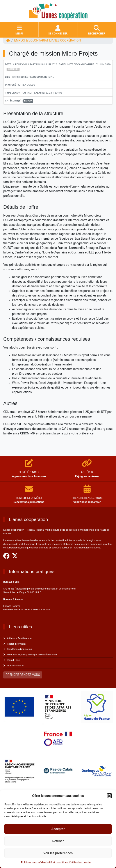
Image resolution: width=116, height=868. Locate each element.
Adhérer (11, 638)
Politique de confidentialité (42, 655)
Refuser (58, 841)
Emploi (28, 101)
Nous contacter (15, 666)
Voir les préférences (58, 853)
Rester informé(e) (17, 644)
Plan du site (13, 660)
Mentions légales (16, 655)
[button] (109, 796)
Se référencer (25, 638)
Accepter (58, 829)
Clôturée (13, 69)
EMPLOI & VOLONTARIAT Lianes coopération (48, 40)
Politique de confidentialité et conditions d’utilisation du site (56, 863)
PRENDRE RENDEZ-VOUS (23, 675)
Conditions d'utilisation (19, 649)
